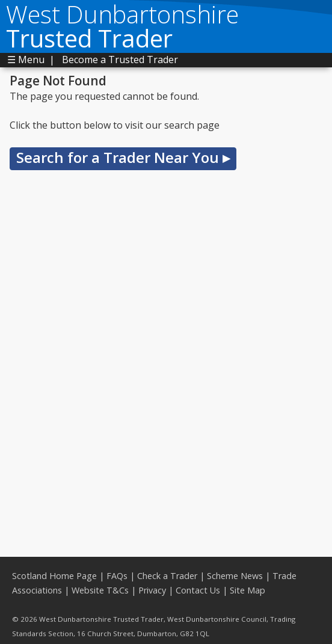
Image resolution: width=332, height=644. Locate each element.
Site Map (247, 590)
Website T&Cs (100, 590)
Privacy (152, 590)
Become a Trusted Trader (120, 60)
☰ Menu (26, 60)
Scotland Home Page (54, 576)
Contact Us (198, 590)
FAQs (117, 576)
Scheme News (235, 576)
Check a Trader (167, 576)
